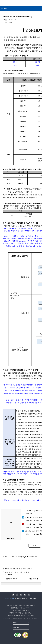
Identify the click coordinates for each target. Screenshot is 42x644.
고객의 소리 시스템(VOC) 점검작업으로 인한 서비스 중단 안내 (25, 557)
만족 (15, 572)
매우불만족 (8, 574)
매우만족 (8, 572)
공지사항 (4, 9)
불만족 (27, 572)
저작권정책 (33, 599)
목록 (35, 546)
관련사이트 (16, 627)
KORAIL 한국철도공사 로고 (9, 3)
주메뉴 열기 (40, 3)
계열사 (15, 622)
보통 (21, 572)
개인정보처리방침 (10, 599)
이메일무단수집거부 (22, 599)
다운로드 (28, 513)
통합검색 (36, 3)
